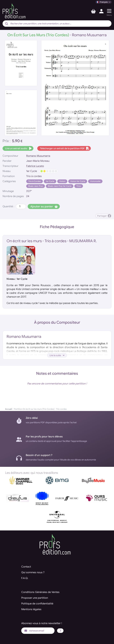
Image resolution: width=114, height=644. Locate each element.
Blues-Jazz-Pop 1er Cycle (60, 186)
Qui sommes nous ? (33, 572)
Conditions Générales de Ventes (40, 592)
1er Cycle (50, 181)
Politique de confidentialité (37, 604)
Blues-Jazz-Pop (36, 186)
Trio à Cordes (35, 181)
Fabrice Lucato (35, 166)
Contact (26, 567)
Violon (62, 181)
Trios (79, 186)
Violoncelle (95, 181)
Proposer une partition (35, 598)
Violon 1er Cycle (78, 181)
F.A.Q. (25, 578)
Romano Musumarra (38, 156)
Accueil (9, 409)
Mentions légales (31, 609)
